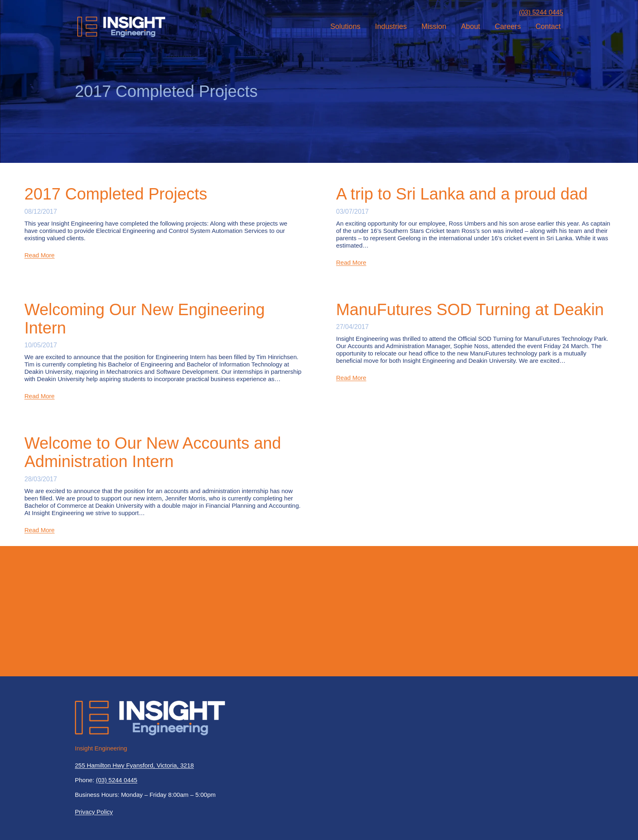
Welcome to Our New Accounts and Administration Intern (153, 452)
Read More (39, 255)
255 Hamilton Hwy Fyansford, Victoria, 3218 (134, 765)
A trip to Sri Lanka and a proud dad (462, 194)
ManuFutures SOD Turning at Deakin (470, 309)
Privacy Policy (94, 812)
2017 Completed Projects (116, 194)
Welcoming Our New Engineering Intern (145, 319)
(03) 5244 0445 (541, 12)
